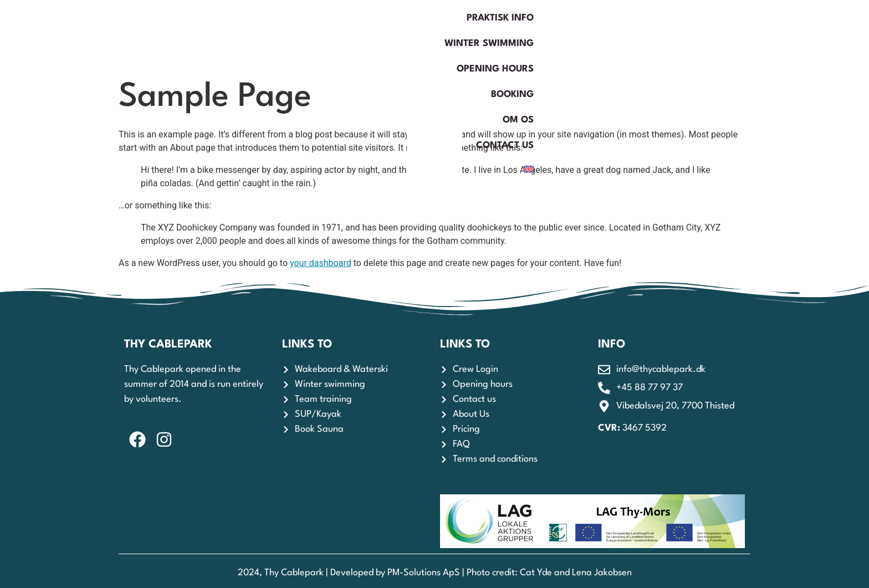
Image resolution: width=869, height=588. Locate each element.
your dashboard (321, 263)
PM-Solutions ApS (424, 573)
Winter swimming (408, 36)
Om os (654, 36)
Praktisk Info (307, 36)
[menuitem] (776, 36)
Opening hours (513, 36)
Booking (595, 36)
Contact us (720, 36)
